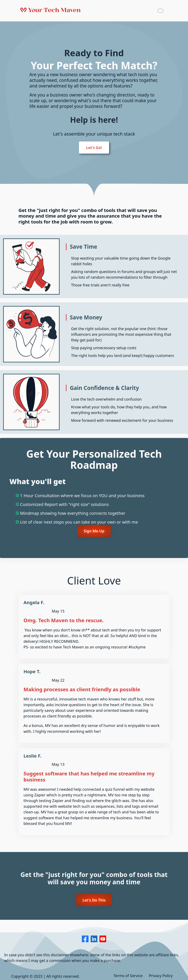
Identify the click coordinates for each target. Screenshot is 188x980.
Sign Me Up (94, 531)
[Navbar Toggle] (161, 11)
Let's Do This (94, 900)
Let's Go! (94, 148)
